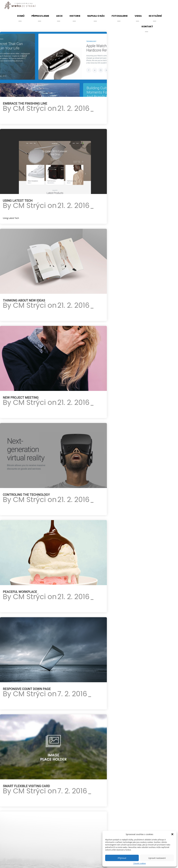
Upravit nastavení (157, 858)
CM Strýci (29, 108)
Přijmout (122, 858)
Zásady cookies (140, 863)
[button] (172, 834)
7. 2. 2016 (72, 694)
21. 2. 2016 (73, 108)
